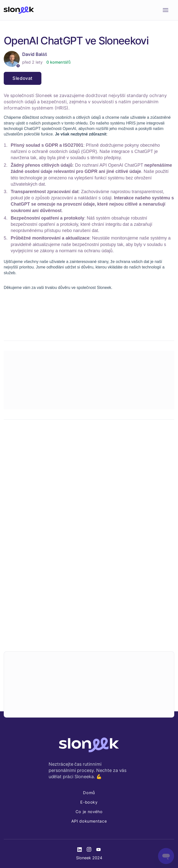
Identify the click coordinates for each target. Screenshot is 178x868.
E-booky (89, 802)
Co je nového (89, 812)
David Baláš (35, 54)
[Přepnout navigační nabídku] (165, 10)
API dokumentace (89, 821)
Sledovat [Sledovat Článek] (23, 78)
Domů (89, 793)
